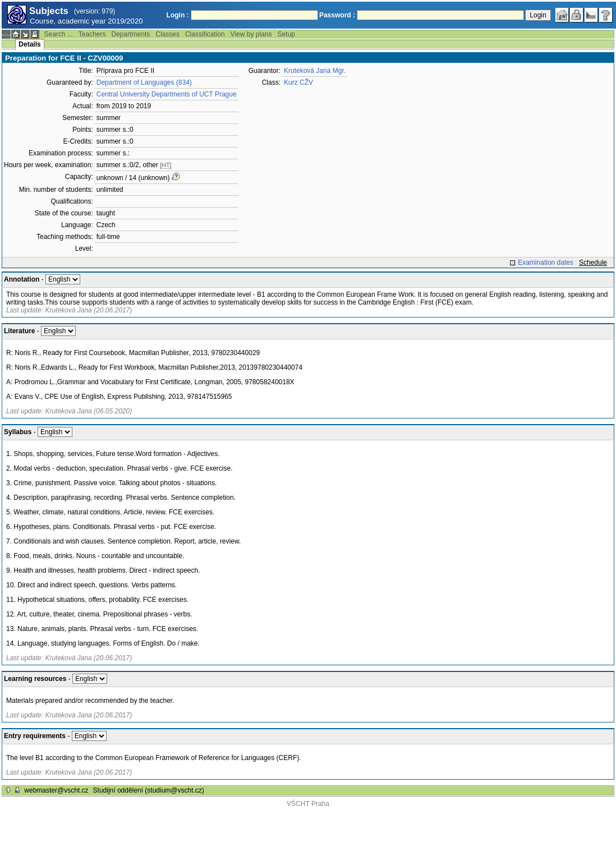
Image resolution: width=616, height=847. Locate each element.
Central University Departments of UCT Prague (167, 94)
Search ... (58, 34)
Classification (205, 34)
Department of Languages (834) (144, 82)
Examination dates (546, 263)
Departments (131, 34)
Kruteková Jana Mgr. (315, 71)
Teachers (92, 34)
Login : (178, 15)
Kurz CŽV (298, 82)
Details (29, 44)
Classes (167, 34)
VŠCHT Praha (308, 804)
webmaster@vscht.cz (56, 790)
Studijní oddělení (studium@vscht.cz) (149, 790)
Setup (286, 34)
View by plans (251, 34)
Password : (337, 15)
